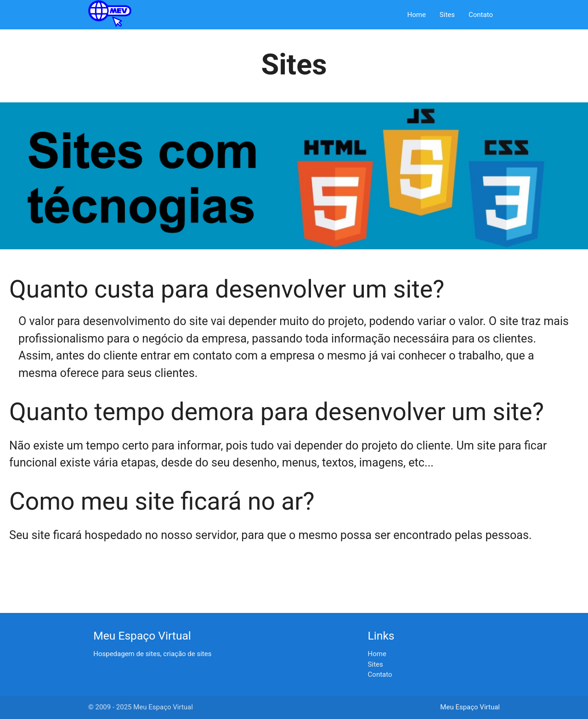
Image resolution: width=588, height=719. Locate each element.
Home (416, 15)
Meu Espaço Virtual (470, 707)
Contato (481, 15)
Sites (447, 15)
